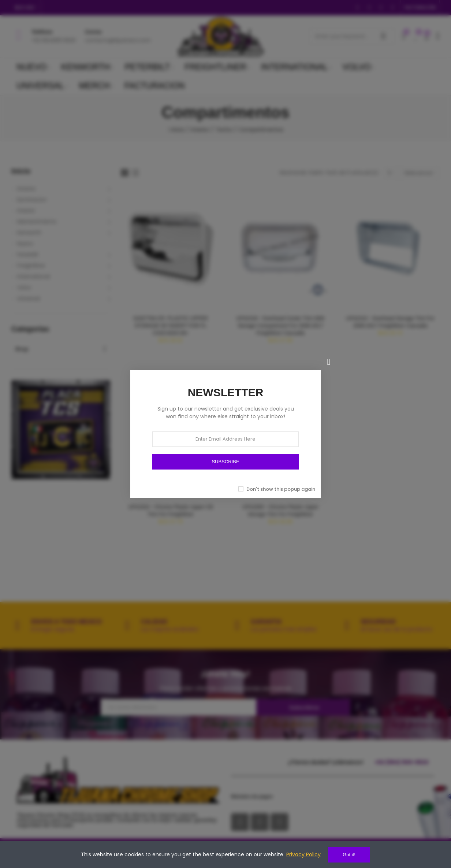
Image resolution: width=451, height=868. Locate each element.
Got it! (349, 855)
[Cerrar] (329, 362)
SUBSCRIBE (225, 462)
